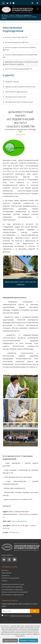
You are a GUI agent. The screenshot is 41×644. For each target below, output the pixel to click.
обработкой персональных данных (21, 616)
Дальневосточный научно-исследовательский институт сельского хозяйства (20, 63)
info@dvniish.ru (14, 532)
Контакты (5, 570)
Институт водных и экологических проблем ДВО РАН (19, 49)
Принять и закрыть (28, 640)
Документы (6, 575)
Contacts (5, 581)
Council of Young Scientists (10, 578)
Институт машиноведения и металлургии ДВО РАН (20, 56)
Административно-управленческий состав (19, 87)
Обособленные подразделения (23, 15)
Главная (5, 15)
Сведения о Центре (11, 82)
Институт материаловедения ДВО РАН (17, 69)
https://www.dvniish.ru (19, 521)
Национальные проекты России (13, 584)
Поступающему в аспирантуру (12, 589)
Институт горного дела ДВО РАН (15, 38)
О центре (11, 15)
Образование (7, 573)
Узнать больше (10, 640)
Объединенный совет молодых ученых (18, 102)
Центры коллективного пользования (15, 592)
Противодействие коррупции (12, 587)
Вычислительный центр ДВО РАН (16, 43)
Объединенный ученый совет (15, 97)
